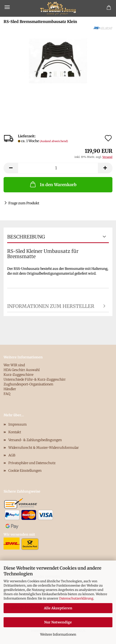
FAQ (7, 394)
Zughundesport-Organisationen (28, 384)
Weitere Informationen (58, 634)
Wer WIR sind (14, 365)
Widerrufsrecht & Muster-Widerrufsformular (44, 448)
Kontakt (15, 432)
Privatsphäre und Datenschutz (32, 463)
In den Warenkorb (53, 184)
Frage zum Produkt (24, 203)
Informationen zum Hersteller (51, 306)
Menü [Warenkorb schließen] (7, 7)
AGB (12, 455)
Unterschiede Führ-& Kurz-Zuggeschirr (35, 379)
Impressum (18, 424)
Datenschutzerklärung (76, 598)
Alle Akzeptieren (58, 608)
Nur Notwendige (58, 622)
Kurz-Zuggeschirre (18, 375)
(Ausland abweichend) (54, 141)
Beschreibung (26, 237)
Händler (10, 389)
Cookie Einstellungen (25, 471)
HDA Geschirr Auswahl (22, 370)
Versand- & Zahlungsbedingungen (35, 440)
